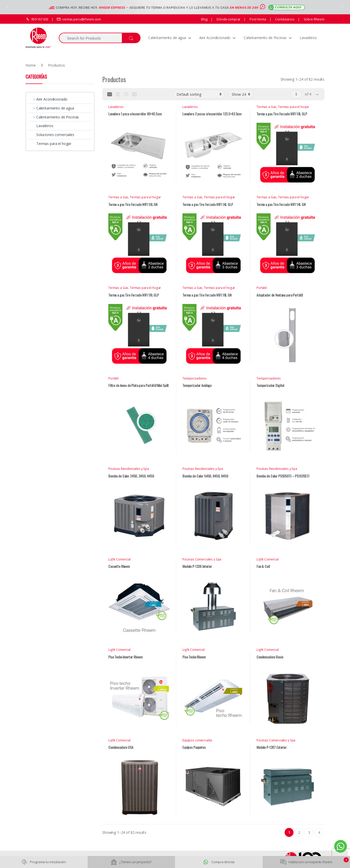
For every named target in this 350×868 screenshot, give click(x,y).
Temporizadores (195, 378)
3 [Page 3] (309, 832)
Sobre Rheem (314, 19)
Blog (204, 19)
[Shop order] (199, 94)
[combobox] (90, 38)
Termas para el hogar (294, 107)
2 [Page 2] (299, 832)
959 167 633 (37, 19)
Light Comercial (119, 559)
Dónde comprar (228, 19)
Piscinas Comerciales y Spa (202, 559)
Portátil (262, 288)
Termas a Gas (266, 107)
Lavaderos (308, 38)
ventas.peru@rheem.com (79, 19)
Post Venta (257, 19)
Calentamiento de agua (167, 38)
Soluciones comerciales (51, 135)
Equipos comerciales (197, 740)
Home (31, 65)
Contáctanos (284, 19)
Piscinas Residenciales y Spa (129, 469)
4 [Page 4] (319, 832)
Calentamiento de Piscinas (265, 38)
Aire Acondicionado (215, 38)
